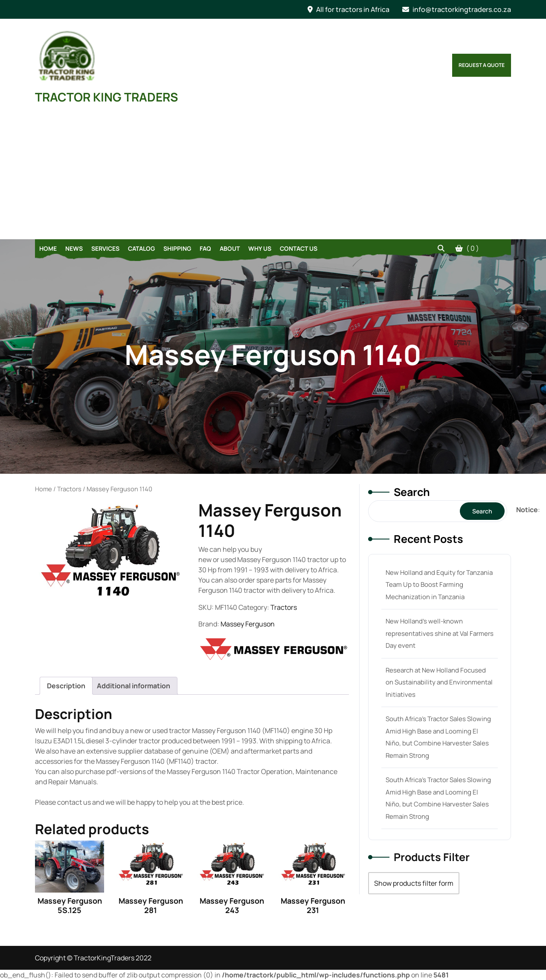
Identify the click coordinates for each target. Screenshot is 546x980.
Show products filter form (414, 883)
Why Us (260, 248)
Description (66, 686)
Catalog (141, 248)
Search (412, 492)
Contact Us (299, 248)
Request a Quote (482, 65)
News (74, 248)
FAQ (205, 248)
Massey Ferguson (248, 624)
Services (105, 248)
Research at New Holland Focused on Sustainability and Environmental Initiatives (439, 682)
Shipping (177, 248)
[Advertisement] (273, 175)
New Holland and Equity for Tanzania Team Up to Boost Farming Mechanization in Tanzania (439, 585)
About (230, 248)
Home (48, 248)
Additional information (134, 686)
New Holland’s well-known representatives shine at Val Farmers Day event (440, 633)
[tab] (66, 686)
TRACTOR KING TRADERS (106, 97)
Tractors (69, 489)
